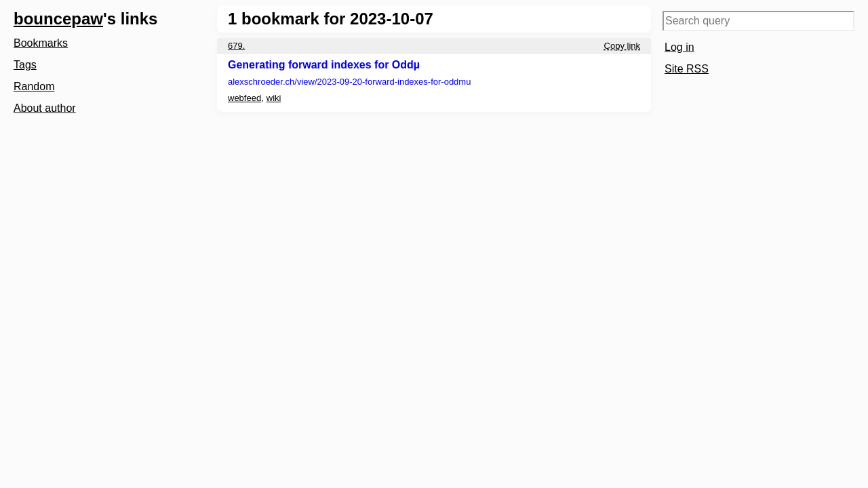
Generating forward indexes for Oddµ (324, 65)
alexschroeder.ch (349, 82)
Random (34, 86)
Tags (25, 65)
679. (236, 46)
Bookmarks (41, 43)
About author (45, 108)
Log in (679, 47)
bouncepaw (58, 19)
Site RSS (687, 69)
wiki (274, 98)
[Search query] (758, 21)
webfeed (244, 98)
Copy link (622, 46)
